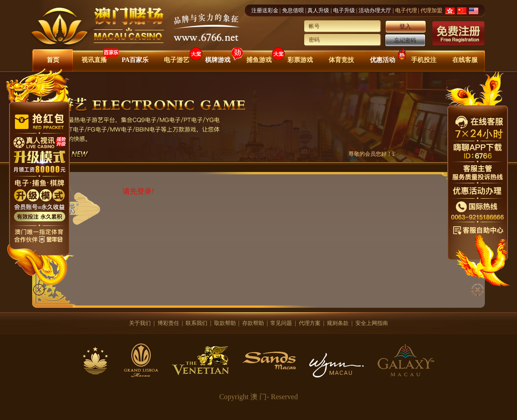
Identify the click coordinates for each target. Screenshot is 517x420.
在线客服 (465, 60)
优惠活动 (383, 60)
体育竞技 (341, 60)
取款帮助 (225, 323)
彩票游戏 (300, 60)
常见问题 (281, 323)
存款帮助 (253, 323)
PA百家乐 (135, 60)
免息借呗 (293, 10)
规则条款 (338, 323)
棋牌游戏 (218, 60)
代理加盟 (431, 10)
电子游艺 (177, 60)
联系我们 (196, 323)
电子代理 (406, 10)
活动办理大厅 (375, 10)
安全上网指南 (372, 323)
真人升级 (318, 10)
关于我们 (140, 323)
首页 (53, 60)
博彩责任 (168, 323)
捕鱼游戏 (259, 60)
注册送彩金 (265, 10)
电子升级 (344, 10)
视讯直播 (94, 60)
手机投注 (424, 60)
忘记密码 (405, 40)
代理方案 (310, 323)
